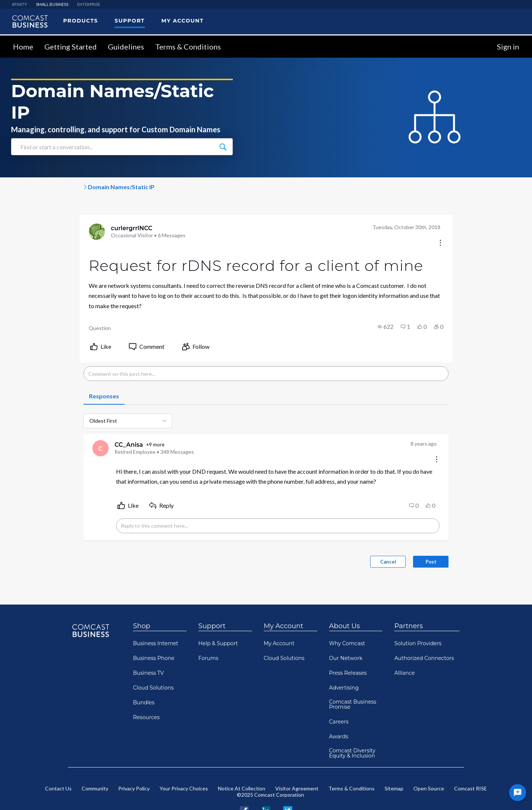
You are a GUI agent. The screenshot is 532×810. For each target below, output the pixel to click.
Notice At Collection (242, 767)
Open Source (429, 767)
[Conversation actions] (513, 227)
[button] (458, 311)
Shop (142, 605)
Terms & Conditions (188, 47)
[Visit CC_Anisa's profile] (29, 433)
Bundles (144, 681)
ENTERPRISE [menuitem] (89, 4)
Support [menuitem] (129, 21)
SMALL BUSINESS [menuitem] (52, 4)
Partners (408, 605)
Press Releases (348, 651)
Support (212, 605)
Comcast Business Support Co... (51, 187)
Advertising (344, 666)
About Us (345, 605)
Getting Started (71, 47)
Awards (339, 715)
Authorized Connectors (424, 637)
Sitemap (394, 767)
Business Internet (156, 622)
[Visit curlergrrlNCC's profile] (25, 232)
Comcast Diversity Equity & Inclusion (352, 732)
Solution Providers (418, 622)
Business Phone (154, 637)
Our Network (346, 637)
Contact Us (58, 767)
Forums (208, 637)
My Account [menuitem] (183, 21)
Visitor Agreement (297, 767)
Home (23, 47)
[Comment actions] (509, 428)
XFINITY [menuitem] (19, 4)
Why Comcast (347, 622)
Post (503, 540)
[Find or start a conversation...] (223, 147)
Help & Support (218, 622)
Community (95, 767)
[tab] (32, 381)
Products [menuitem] (81, 21)
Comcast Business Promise (353, 683)
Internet (117, 187)
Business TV (149, 651)
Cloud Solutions (153, 666)
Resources (146, 696)
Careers (339, 700)
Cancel (461, 540)
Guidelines (126, 47)
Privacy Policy (134, 767)
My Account (284, 605)
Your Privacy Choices (184, 767)
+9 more (84, 430)
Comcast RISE (470, 767)
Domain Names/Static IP (173, 187)
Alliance (404, 651)
